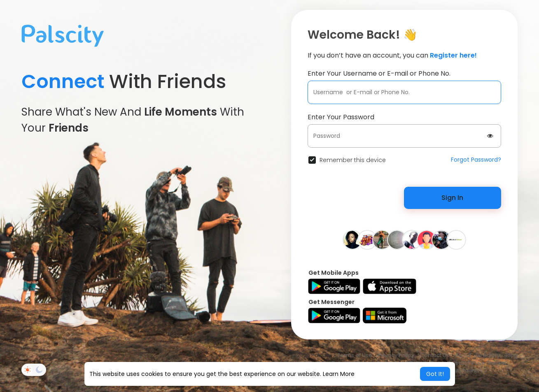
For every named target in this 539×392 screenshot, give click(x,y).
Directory (488, 355)
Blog (512, 355)
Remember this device (353, 160)
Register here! (453, 55)
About (463, 355)
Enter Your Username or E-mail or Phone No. (379, 73)
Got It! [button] (435, 374)
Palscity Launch (462, 370)
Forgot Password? (476, 160)
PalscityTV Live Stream (477, 363)
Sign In (452, 198)
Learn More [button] (339, 374)
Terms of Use (355, 355)
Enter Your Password (341, 117)
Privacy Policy (396, 355)
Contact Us (435, 355)
